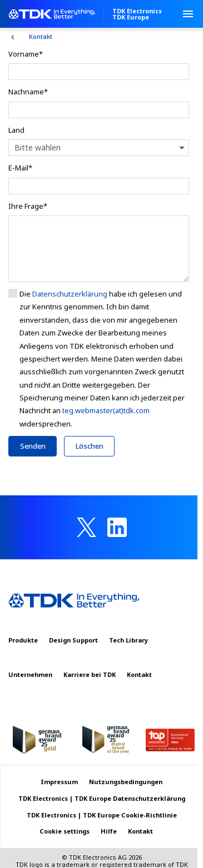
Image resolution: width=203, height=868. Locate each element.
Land (16, 130)
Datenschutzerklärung (70, 294)
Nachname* (28, 92)
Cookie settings (65, 831)
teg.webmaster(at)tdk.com (106, 410)
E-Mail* (20, 168)
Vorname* (26, 54)
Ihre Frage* (28, 206)
